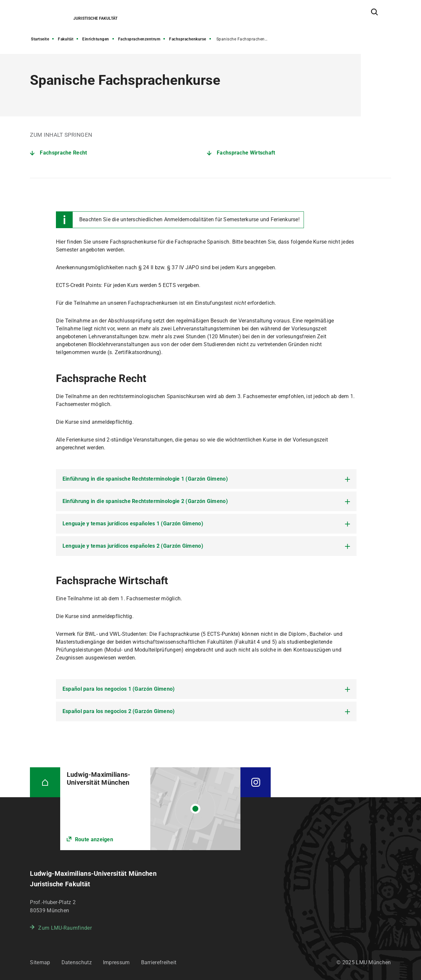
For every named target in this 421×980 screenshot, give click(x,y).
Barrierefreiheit (159, 962)
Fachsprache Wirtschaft (246, 153)
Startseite (40, 39)
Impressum (116, 962)
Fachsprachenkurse (188, 39)
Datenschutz (77, 962)
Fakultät (66, 39)
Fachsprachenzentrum (139, 39)
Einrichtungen (96, 39)
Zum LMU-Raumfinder (65, 928)
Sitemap (40, 962)
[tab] (206, 479)
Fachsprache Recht (63, 153)
